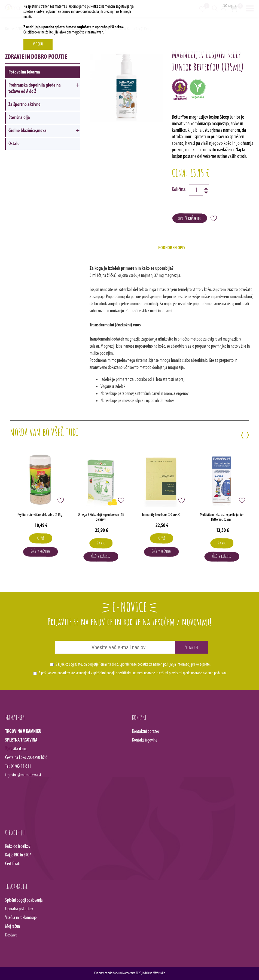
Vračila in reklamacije (21, 918)
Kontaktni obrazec (146, 732)
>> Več (40, 538)
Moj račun (13, 927)
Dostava (11, 935)
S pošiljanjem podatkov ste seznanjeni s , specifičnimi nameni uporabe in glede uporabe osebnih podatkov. (133, 673)
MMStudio (159, 973)
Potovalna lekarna (24, 72)
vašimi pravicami (171, 673)
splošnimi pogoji (104, 673)
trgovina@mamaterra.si (23, 775)
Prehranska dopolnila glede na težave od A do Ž (35, 88)
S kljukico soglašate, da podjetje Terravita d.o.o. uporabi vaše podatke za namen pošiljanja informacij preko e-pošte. (133, 664)
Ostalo (14, 144)
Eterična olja (19, 118)
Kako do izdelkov (18, 846)
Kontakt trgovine (145, 740)
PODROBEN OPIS (172, 248)
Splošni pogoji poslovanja (24, 900)
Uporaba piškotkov (19, 909)
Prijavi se (192, 647)
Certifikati (13, 864)
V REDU (38, 44)
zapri (230, 6)
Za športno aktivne (25, 105)
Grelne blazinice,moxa (28, 131)
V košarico (190, 218)
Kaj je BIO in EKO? (18, 855)
